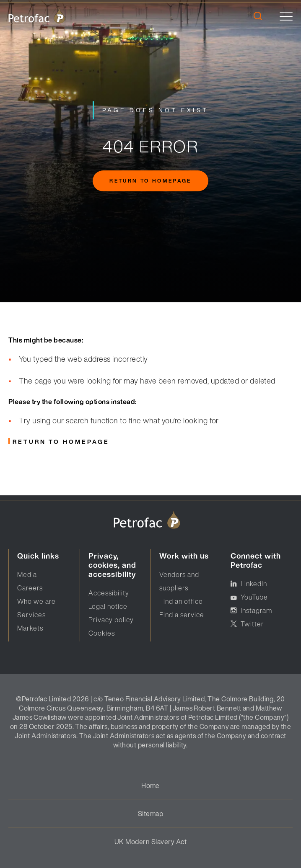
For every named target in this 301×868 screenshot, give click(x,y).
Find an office (181, 601)
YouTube (254, 597)
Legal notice (108, 606)
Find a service (182, 615)
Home (150, 786)
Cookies (102, 633)
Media (27, 574)
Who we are (36, 601)
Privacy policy (111, 620)
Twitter (252, 624)
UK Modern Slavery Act (150, 842)
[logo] (37, 16)
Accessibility (109, 593)
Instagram (256, 610)
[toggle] (286, 16)
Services (31, 615)
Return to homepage (150, 181)
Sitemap (150, 814)
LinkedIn (254, 584)
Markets (30, 628)
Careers (30, 588)
